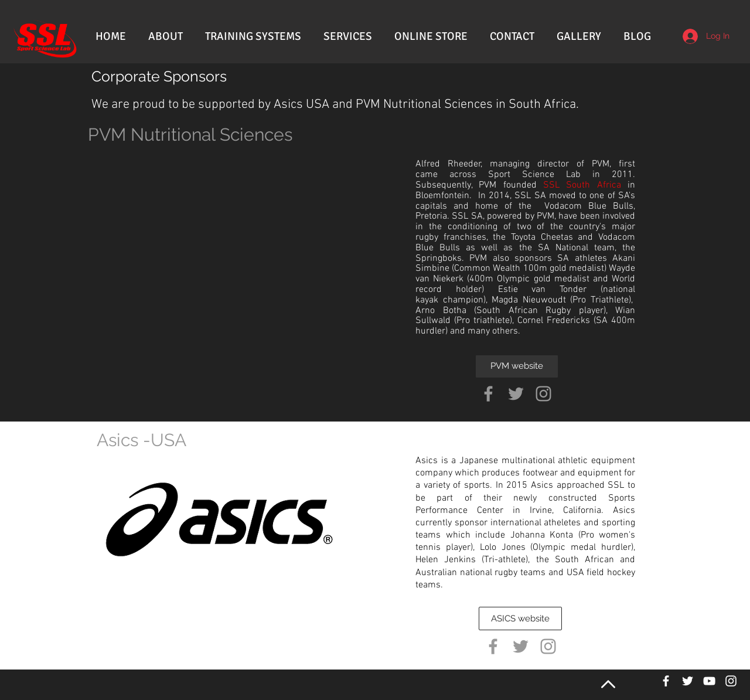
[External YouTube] (248, 248)
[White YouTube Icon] (709, 681)
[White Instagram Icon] (731, 681)
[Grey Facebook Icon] (488, 394)
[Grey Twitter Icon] (516, 394)
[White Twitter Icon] (688, 681)
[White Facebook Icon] (666, 681)
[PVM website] (517, 366)
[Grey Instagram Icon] (543, 394)
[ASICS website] (520, 619)
